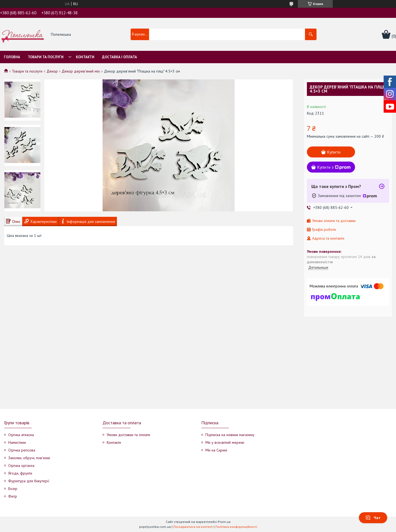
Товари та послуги (46, 57)
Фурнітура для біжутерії (29, 481)
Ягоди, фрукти (20, 473)
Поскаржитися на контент (193, 527)
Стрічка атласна (21, 435)
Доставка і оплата (119, 57)
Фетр (13, 496)
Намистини (17, 442)
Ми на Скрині (216, 450)
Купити (334, 152)
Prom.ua (224, 522)
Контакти (85, 57)
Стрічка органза (21, 465)
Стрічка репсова (22, 450)
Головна (12, 57)
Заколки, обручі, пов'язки (29, 458)
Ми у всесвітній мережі (225, 442)
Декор (52, 71)
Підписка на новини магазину (230, 435)
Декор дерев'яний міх (81, 71)
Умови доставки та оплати (128, 435)
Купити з (334, 167)
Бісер (13, 489)
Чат (373, 518)
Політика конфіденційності (236, 527)
